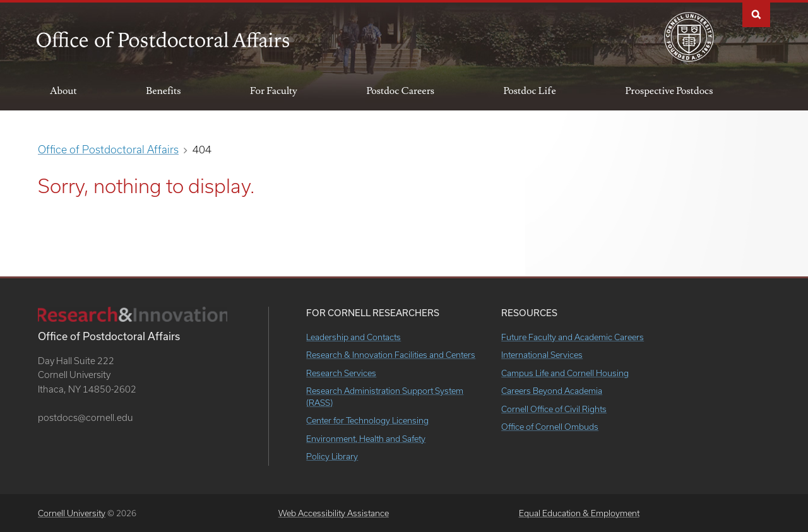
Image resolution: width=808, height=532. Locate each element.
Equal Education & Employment (579, 513)
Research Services (341, 373)
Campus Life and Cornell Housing (565, 373)
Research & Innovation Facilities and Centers (391, 355)
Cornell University (72, 513)
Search (756, 14)
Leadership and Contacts (353, 337)
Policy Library (332, 456)
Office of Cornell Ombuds (550, 427)
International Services (542, 355)
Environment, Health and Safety (366, 439)
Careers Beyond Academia (552, 391)
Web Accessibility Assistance (334, 513)
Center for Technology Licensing (367, 420)
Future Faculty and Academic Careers (573, 337)
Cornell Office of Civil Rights (554, 409)
